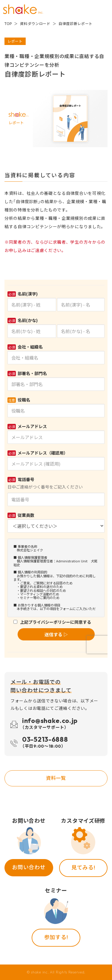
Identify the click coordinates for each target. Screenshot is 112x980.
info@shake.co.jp (50, 724)
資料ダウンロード (35, 24)
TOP (8, 24)
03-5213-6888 (45, 743)
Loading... (56, 469)
